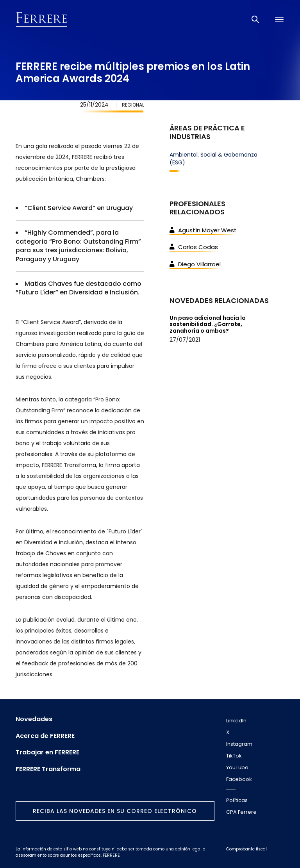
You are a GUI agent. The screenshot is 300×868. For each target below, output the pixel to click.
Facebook (239, 779)
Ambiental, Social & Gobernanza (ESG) (213, 159)
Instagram (239, 744)
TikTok (234, 756)
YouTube (237, 767)
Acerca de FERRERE (45, 736)
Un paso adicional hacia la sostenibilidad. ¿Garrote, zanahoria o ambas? (208, 324)
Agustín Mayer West (203, 230)
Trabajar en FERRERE (47, 752)
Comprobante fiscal (246, 849)
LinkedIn (236, 721)
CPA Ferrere (241, 812)
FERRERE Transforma (48, 769)
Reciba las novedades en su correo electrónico (115, 811)
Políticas (237, 800)
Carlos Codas (194, 247)
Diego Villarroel (195, 264)
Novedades (34, 719)
